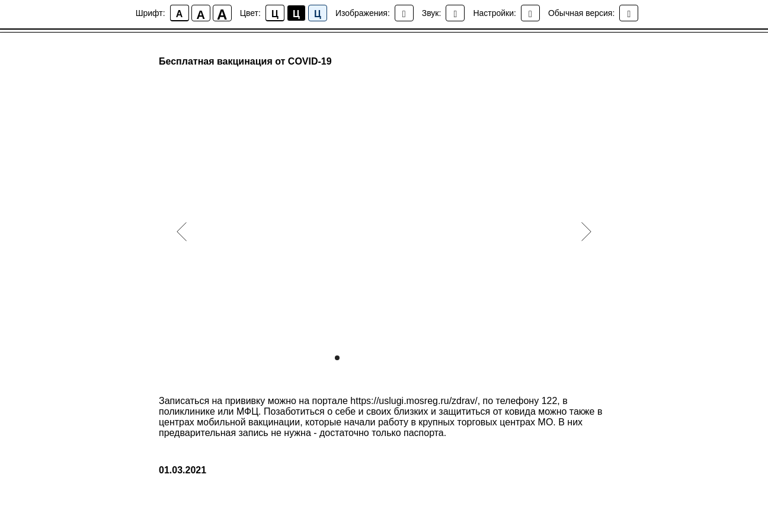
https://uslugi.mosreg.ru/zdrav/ (414, 401)
